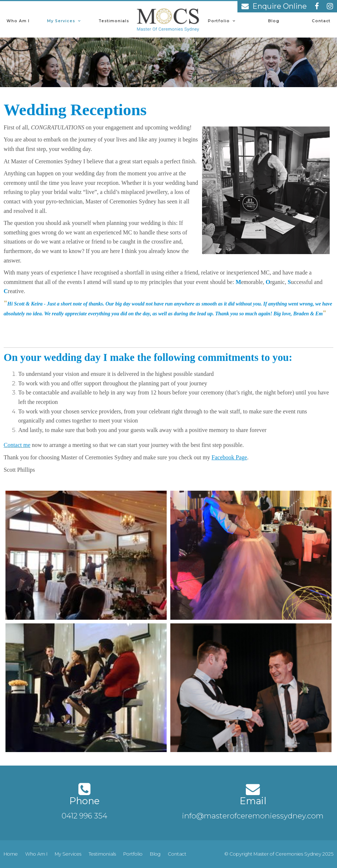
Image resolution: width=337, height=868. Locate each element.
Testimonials (114, 21)
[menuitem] (11, 854)
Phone (84, 801)
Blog (274, 21)
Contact (321, 21)
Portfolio (219, 21)
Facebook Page (229, 457)
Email (253, 801)
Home (11, 854)
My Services (61, 21)
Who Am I (18, 21)
